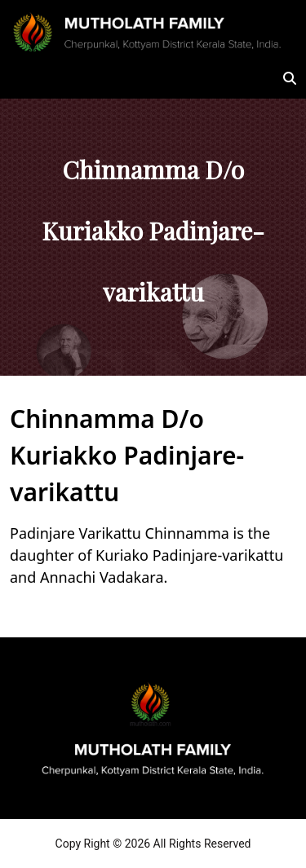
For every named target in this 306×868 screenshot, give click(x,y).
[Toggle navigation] (33, 78)
